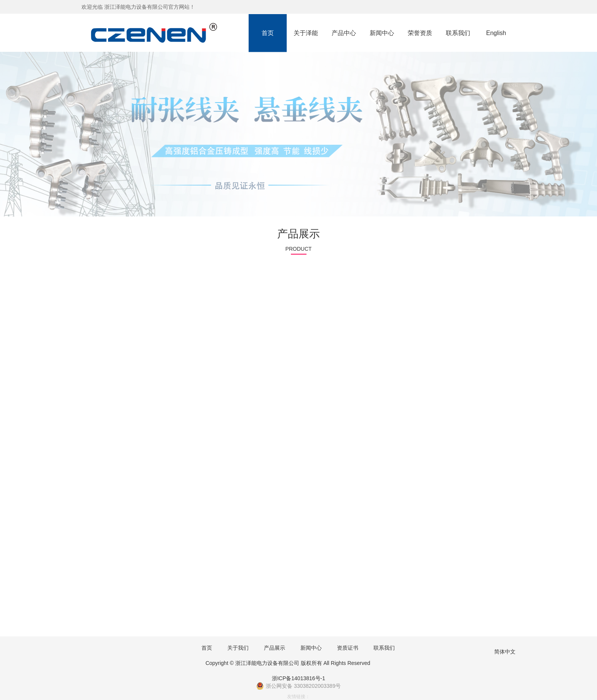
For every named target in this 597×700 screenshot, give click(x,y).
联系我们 (458, 33)
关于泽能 (306, 33)
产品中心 (344, 33)
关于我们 (238, 648)
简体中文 (505, 652)
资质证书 (348, 648)
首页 (268, 33)
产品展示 (275, 648)
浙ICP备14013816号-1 (298, 678)
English (496, 33)
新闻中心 (382, 33)
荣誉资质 (420, 33)
